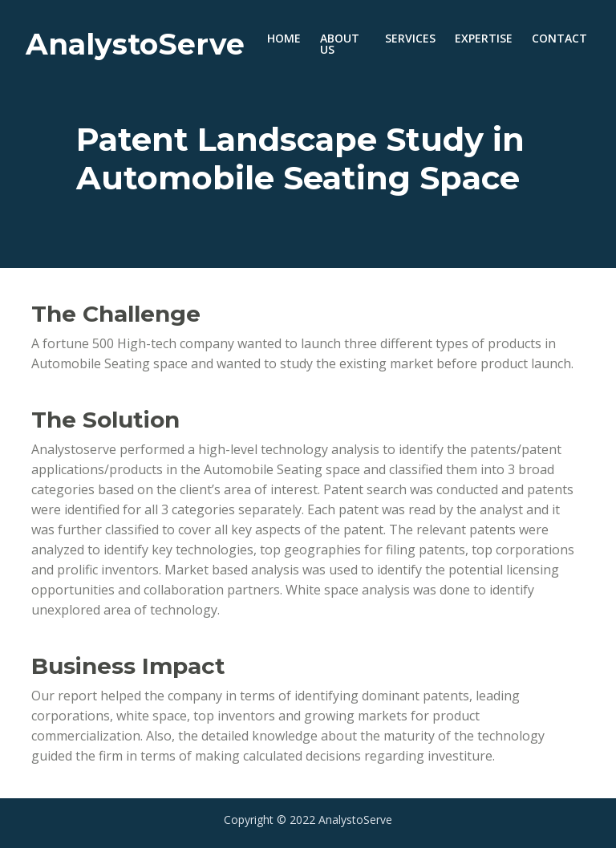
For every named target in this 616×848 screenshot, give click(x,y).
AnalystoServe (135, 44)
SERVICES (410, 38)
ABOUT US (340, 44)
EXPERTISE (484, 38)
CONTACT (559, 38)
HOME (289, 38)
